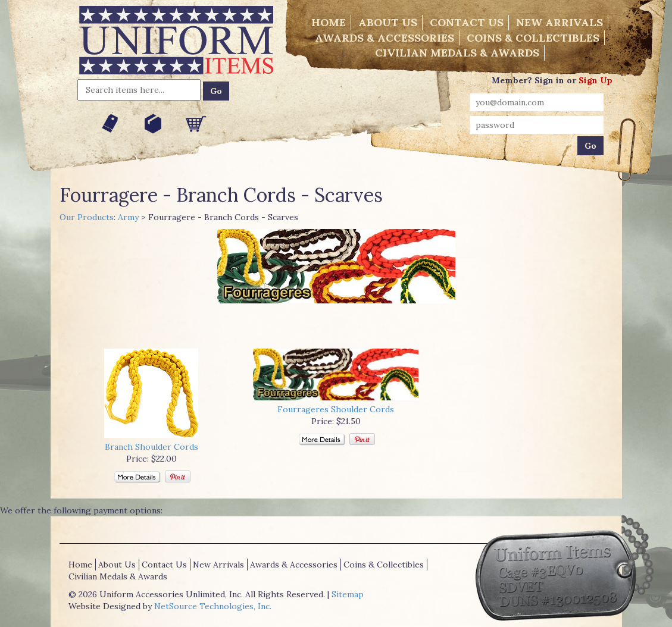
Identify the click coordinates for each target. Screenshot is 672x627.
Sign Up (596, 80)
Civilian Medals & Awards (457, 53)
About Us (388, 22)
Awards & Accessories (385, 38)
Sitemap (348, 594)
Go (216, 91)
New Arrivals (560, 22)
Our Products (87, 217)
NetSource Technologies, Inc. (213, 606)
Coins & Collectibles (533, 38)
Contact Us (467, 22)
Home (329, 22)
